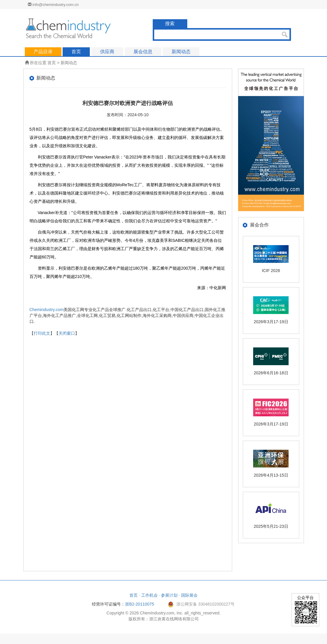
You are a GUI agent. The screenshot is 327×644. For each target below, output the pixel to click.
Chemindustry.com (47, 310)
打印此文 (42, 333)
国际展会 (189, 595)
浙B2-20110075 (139, 604)
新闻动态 (69, 63)
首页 (52, 63)
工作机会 (149, 595)
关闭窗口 (67, 333)
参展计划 (169, 595)
